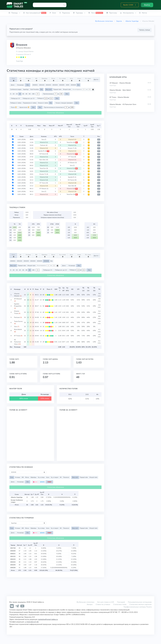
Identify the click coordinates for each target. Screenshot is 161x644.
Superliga (20, 61)
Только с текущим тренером (64, 103)
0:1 (99, 168)
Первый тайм (57, 89)
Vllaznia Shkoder (17, 295)
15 (17, 94)
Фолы (54, 79)
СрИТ (64, 289)
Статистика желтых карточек (141, 604)
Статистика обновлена (56, 113)
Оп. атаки (88, 79)
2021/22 (42, 85)
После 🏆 (14, 107)
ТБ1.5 (83, 289)
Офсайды (44, 79)
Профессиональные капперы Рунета (138, 607)
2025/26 (73, 85)
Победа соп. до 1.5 (29, 98)
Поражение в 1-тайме (30, 103)
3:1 (99, 157)
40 (26, 94)
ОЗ (72, 289)
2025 (68, 85)
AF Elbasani (18, 299)
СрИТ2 (67, 289)
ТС (99, 289)
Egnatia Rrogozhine (18, 305)
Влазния (22, 45)
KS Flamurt (44, 154)
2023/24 (55, 85)
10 (14, 94)
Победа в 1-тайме (16, 103)
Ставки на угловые (103, 604)
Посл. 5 (49, 289)
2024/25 (62, 85)
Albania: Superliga (132, 21)
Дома (13, 85)
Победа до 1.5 (15, 98)
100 (33, 94)
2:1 (99, 160)
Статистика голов (120, 604)
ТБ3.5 (94, 289)
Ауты (72, 79)
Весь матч (49, 89)
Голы (14, 79)
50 (30, 94)
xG (21, 79)
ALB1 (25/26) (22, 139)
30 (23, 94)
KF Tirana (72, 157)
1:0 (99, 142)
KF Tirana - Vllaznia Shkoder (119, 97)
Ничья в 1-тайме (43, 103)
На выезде (20, 85)
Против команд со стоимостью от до (59, 107)
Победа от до (45, 98)
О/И (56, 289)
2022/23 (48, 85)
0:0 (99, 140)
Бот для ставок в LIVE (106, 602)
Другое (96, 79)
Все (28, 85)
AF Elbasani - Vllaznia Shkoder (120, 83)
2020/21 (35, 85)
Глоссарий (121, 602)
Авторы (90, 604)
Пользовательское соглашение (140, 602)
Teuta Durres (18, 321)
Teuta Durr (72, 142)
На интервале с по (83, 89)
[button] (135, 5)
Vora (44, 139)
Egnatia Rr (44, 151)
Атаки (79, 79)
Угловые (28, 79)
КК (61, 477)
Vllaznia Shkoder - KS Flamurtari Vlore (123, 104)
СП (78, 289)
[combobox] (50, 5)
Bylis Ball (44, 160)
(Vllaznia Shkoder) (23, 48)
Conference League (16, 89)
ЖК (37, 79)
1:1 (99, 183)
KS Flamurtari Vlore (17, 342)
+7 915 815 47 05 (32, 622)
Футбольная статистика (104, 21)
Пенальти (66, 477)
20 (20, 94)
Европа (119, 21)
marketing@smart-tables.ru (48, 619)
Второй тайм (67, 89)
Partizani (44, 145)
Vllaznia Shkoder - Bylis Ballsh (120, 90)
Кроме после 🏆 (24, 107)
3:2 (99, 180)
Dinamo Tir (72, 148)
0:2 (99, 145)
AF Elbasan (72, 163)
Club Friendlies (35, 89)
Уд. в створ (62, 79)
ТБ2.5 (88, 289)
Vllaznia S (72, 139)
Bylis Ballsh (18, 329)
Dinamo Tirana (17, 312)
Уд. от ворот (55, 477)
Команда (17, 289)
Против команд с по (53, 94)
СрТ (60, 289)
